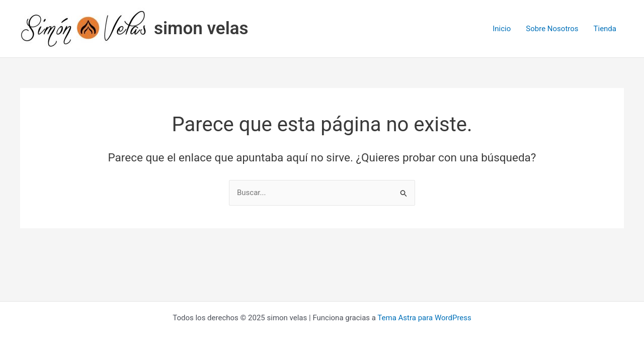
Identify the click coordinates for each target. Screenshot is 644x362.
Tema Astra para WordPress (424, 318)
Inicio (502, 29)
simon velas (201, 28)
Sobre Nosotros (552, 29)
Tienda (605, 29)
